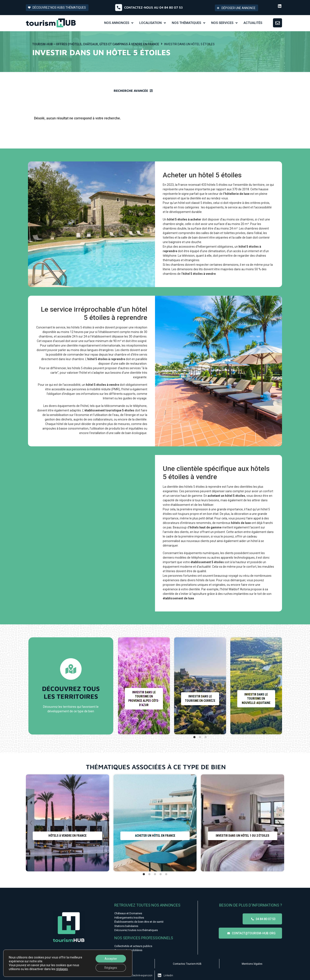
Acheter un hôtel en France (155, 836)
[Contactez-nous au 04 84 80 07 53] (119, 8)
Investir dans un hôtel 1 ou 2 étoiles (243, 836)
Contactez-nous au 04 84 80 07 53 (153, 7)
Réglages (111, 968)
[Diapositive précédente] (123, 686)
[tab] (194, 737)
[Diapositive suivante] (277, 686)
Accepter (111, 959)
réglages (62, 969)
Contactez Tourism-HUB (187, 964)
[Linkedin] (160, 975)
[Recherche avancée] (151, 91)
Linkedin (168, 975)
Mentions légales (252, 964)
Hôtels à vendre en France (67, 836)
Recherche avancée (131, 91)
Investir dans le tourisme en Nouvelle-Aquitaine (256, 699)
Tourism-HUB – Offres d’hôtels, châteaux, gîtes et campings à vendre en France (96, 44)
